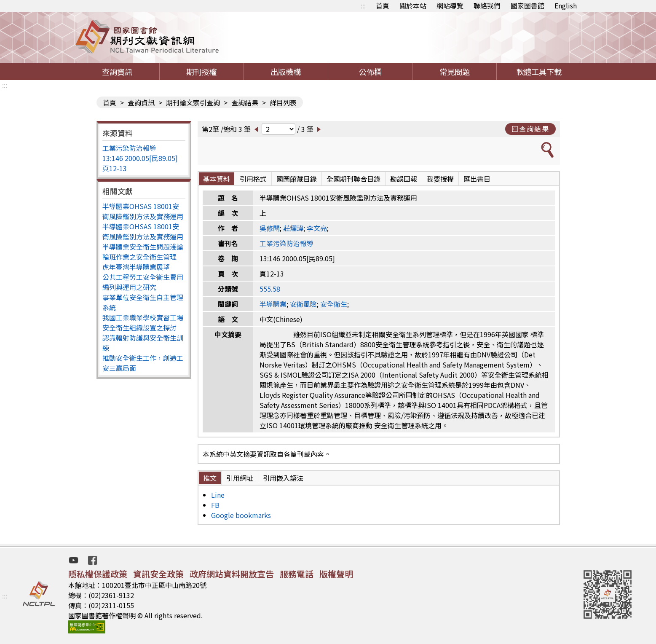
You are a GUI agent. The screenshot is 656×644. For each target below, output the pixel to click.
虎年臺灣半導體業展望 (136, 267)
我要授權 (440, 179)
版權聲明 (336, 574)
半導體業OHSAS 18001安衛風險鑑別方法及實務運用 (143, 211)
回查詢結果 (530, 129)
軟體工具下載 (539, 72)
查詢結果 (245, 102)
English (566, 5)
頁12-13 (115, 168)
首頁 (383, 5)
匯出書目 (477, 179)
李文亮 (317, 228)
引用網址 (240, 478)
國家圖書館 (527, 5)
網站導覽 (450, 5)
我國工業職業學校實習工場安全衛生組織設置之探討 (143, 322)
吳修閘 (270, 228)
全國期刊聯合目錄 (353, 179)
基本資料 (217, 179)
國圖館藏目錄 (297, 179)
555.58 (270, 289)
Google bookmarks (241, 515)
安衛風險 (303, 304)
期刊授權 (201, 72)
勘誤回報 (404, 179)
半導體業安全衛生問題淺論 (143, 247)
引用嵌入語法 (283, 478)
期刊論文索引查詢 (193, 102)
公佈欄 (370, 72)
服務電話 (297, 574)
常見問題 (455, 72)
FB (215, 505)
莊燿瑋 (293, 228)
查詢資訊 (117, 72)
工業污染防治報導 (129, 148)
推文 (210, 478)
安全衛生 (334, 304)
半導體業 (273, 304)
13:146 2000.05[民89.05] (140, 158)
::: (363, 5)
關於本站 (413, 5)
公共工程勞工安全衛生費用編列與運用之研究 (143, 282)
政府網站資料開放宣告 (232, 574)
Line (218, 495)
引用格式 (253, 179)
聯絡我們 (487, 5)
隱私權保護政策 (98, 574)
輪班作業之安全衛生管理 (139, 257)
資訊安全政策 (158, 574)
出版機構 (286, 72)
